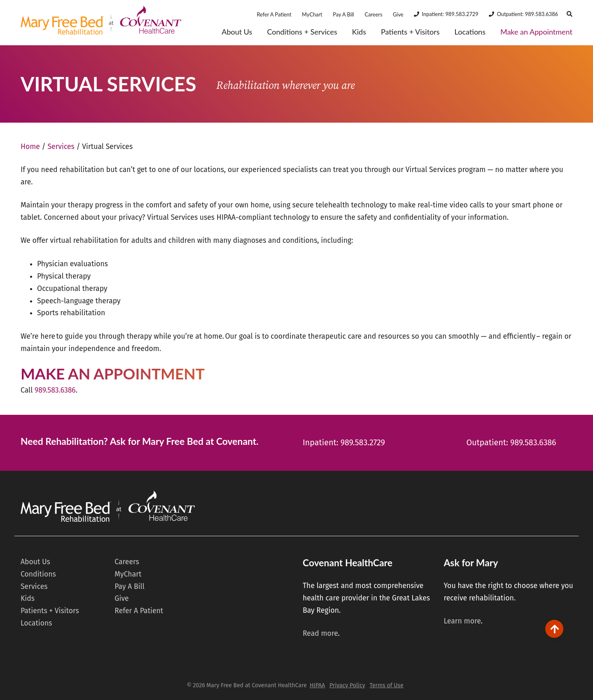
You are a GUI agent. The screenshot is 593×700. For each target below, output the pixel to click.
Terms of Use (386, 685)
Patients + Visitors (410, 32)
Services (61, 147)
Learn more (462, 621)
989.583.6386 (55, 390)
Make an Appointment (536, 32)
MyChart (312, 14)
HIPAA (317, 685)
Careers (373, 14)
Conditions (38, 574)
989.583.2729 (363, 443)
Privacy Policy (347, 685)
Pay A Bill (343, 14)
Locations (470, 32)
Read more (320, 634)
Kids (359, 32)
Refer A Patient (274, 14)
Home (30, 147)
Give (398, 14)
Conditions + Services (302, 32)
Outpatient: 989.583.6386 (528, 14)
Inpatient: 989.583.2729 (450, 14)
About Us (237, 32)
